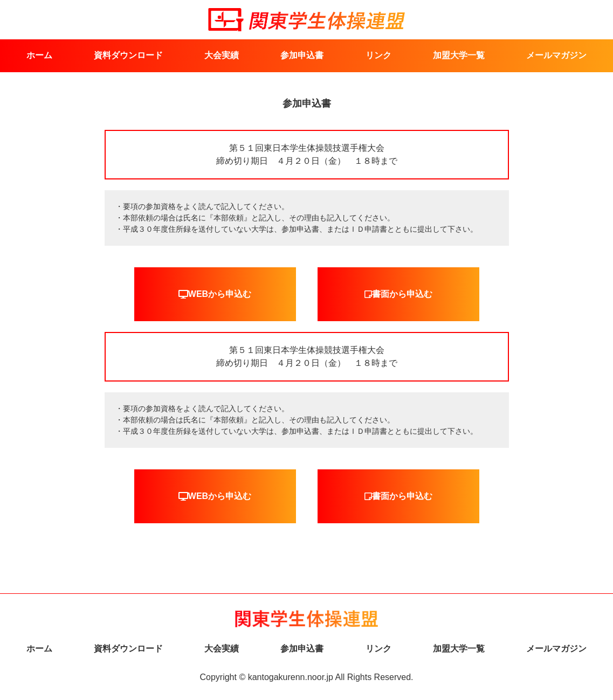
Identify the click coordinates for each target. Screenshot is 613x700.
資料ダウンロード (128, 55)
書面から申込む (398, 294)
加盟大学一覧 (459, 55)
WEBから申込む (215, 294)
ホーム (39, 55)
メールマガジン (556, 55)
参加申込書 (302, 55)
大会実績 (222, 55)
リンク (378, 55)
